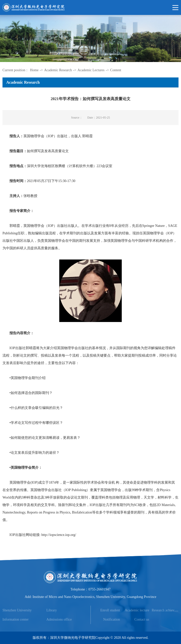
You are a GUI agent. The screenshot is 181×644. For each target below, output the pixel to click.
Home (34, 70)
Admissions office (59, 619)
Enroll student (110, 610)
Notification (112, 619)
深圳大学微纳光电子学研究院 (73, 638)
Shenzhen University (17, 610)
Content (116, 70)
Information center (16, 619)
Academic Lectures (91, 70)
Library (52, 610)
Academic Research (58, 70)
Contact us (142, 619)
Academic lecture (137, 610)
